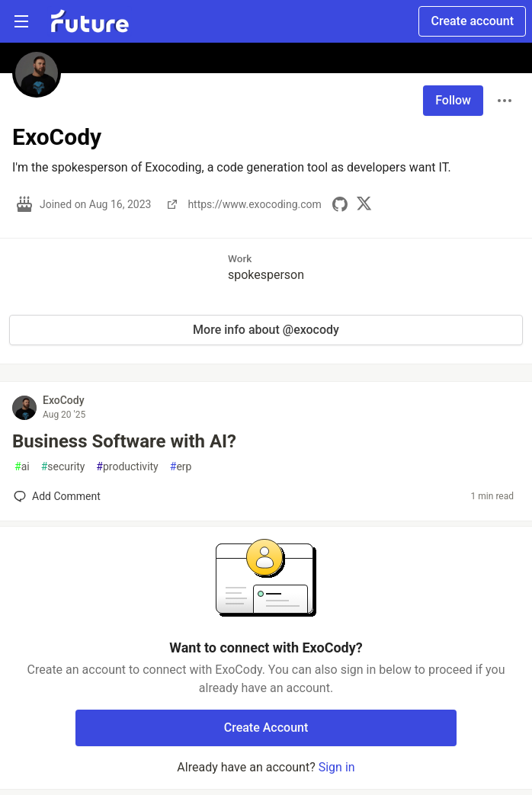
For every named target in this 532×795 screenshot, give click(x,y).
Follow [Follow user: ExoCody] (453, 100)
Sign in (337, 767)
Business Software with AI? (124, 441)
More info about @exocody (266, 330)
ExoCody (64, 400)
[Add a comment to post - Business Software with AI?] (57, 496)
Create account (472, 21)
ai (22, 467)
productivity (127, 467)
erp (181, 467)
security (63, 467)
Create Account (266, 728)
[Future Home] (90, 21)
